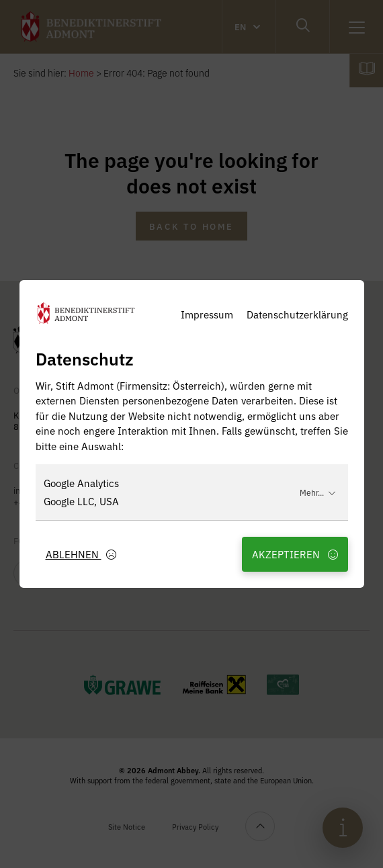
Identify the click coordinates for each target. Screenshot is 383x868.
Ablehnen (81, 554)
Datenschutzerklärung (297, 314)
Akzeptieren (295, 554)
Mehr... (318, 492)
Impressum (207, 314)
